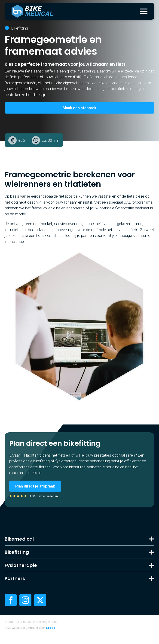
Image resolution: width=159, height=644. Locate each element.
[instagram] (25, 600)
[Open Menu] (144, 11)
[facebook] (11, 600)
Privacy (26, 622)
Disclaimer (12, 622)
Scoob (50, 628)
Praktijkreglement (45, 622)
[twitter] (40, 600)
